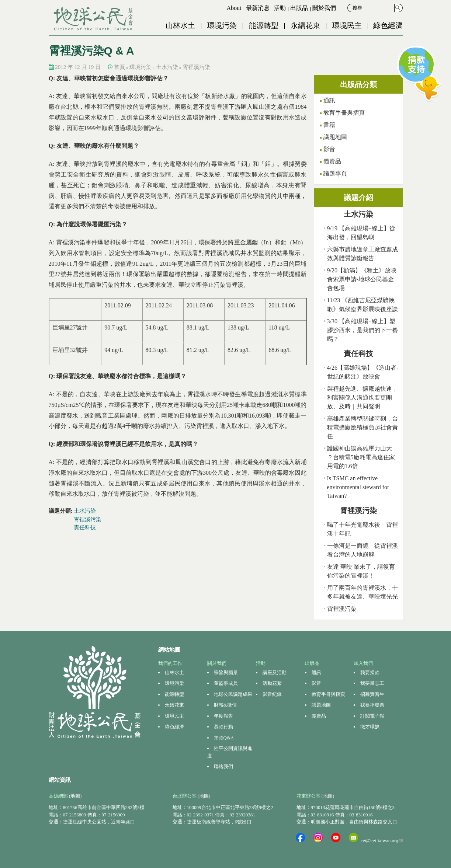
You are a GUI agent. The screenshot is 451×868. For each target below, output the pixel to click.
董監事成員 (226, 683)
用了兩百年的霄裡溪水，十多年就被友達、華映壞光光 (362, 592)
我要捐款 (370, 672)
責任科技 (85, 527)
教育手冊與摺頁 (344, 113)
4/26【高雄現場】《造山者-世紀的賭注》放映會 (363, 372)
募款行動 (223, 727)
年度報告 (223, 716)
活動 (280, 8)
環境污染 (222, 25)
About (234, 8)
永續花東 (305, 25)
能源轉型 (264, 25)
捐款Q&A (224, 738)
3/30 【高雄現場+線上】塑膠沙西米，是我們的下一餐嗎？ (362, 330)
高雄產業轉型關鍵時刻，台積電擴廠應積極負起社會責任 (362, 427)
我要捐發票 (372, 705)
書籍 (329, 125)
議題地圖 (335, 137)
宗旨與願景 (226, 672)
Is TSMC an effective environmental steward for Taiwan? (358, 487)
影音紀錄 (272, 694)
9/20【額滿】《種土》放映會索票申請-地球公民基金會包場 (362, 279)
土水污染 (167, 67)
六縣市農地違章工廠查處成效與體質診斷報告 (362, 254)
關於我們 (324, 8)
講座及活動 (275, 672)
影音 (329, 149)
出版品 (299, 8)
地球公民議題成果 (233, 694)
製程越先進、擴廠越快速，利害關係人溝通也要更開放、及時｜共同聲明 (362, 398)
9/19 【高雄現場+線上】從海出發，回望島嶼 (361, 233)
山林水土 (180, 25)
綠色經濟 (388, 25)
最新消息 (258, 8)
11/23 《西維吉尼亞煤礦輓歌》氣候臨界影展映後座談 (362, 305)
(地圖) (75, 796)
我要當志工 (372, 683)
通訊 (329, 100)
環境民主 (347, 25)
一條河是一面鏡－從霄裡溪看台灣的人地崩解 (362, 550)
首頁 (119, 67)
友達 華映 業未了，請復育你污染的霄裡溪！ (361, 571)
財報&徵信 (225, 705)
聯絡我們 (223, 766)
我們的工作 (170, 663)
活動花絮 (272, 683)
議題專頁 (335, 173)
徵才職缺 (370, 727)
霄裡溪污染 (196, 67)
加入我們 (363, 663)
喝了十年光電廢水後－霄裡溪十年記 (362, 529)
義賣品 (332, 161)
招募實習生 (372, 694)
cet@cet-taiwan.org (382, 841)
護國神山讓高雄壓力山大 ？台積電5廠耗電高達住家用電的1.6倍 (361, 457)
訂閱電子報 (372, 716)
